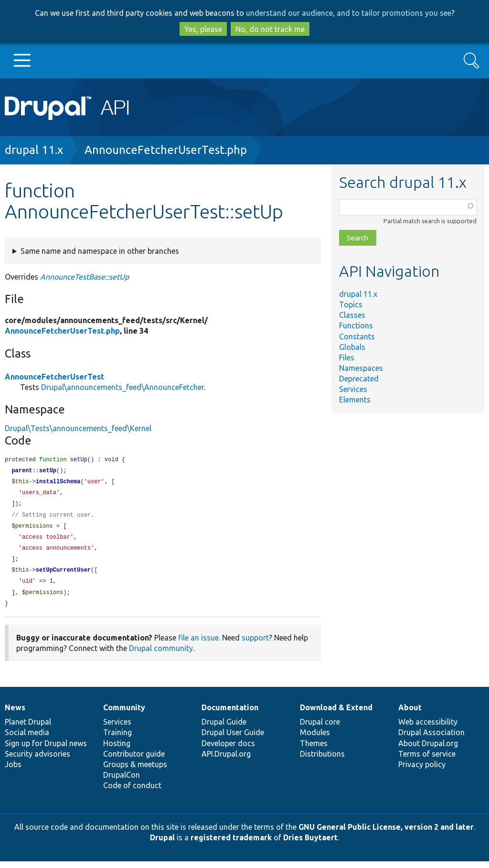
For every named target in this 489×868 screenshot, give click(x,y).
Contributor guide (134, 760)
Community (124, 714)
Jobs (13, 771)
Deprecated (359, 379)
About (410, 714)
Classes (352, 315)
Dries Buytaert (310, 844)
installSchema (58, 483)
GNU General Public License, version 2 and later (386, 834)
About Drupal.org (428, 750)
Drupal (162, 844)
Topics (351, 304)
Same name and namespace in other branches (100, 251)
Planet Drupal (28, 728)
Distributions (322, 760)
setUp (48, 472)
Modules (315, 739)
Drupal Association (431, 739)
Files (347, 358)
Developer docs (228, 750)
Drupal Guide (224, 728)
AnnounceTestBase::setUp (85, 277)
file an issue (198, 644)
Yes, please (203, 29)
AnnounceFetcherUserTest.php (166, 150)
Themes (314, 750)
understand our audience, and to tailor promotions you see (349, 13)
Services (353, 389)
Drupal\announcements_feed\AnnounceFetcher (122, 387)
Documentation (230, 714)
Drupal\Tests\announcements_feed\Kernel (78, 428)
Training (117, 739)
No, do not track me (270, 29)
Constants (357, 336)
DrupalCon (122, 781)
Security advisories (37, 760)
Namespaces (361, 368)
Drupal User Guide (233, 739)
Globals (352, 347)
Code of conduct (132, 792)
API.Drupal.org (226, 760)
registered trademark (231, 844)
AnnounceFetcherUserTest (54, 377)
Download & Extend (336, 714)
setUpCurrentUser (63, 575)
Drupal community (161, 655)
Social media (27, 739)
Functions (356, 325)
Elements (355, 400)
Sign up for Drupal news (46, 750)
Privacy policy (422, 771)
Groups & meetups (135, 771)
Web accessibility (428, 728)
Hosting (117, 750)
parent (22, 472)
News (15, 714)
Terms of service (427, 760)
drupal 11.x (34, 150)
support (255, 644)
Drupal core (320, 728)
